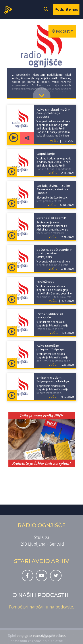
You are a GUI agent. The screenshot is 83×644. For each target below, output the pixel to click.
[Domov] (10, 9)
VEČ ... (53, 173)
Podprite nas (66, 9)
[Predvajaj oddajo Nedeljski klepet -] (14, 138)
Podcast (61, 31)
